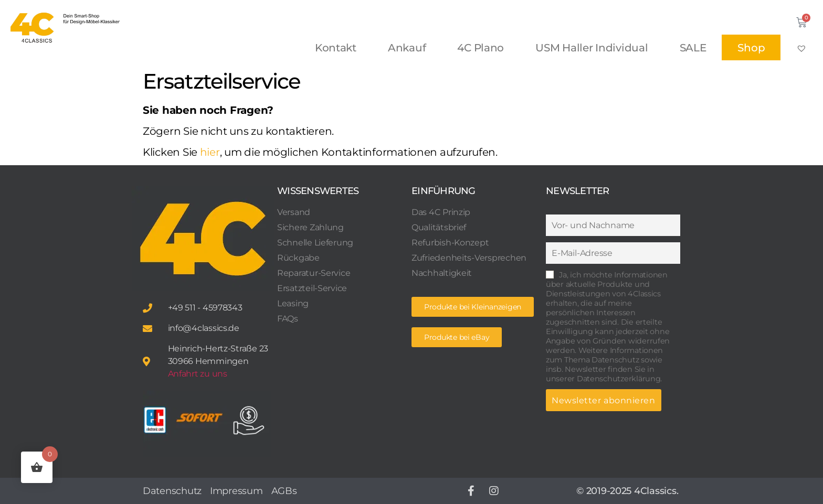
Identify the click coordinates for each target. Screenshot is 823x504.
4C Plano (481, 48)
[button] (457, 337)
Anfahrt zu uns (198, 374)
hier (210, 152)
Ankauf (407, 48)
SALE (693, 48)
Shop (751, 48)
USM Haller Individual (592, 48)
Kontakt (336, 48)
